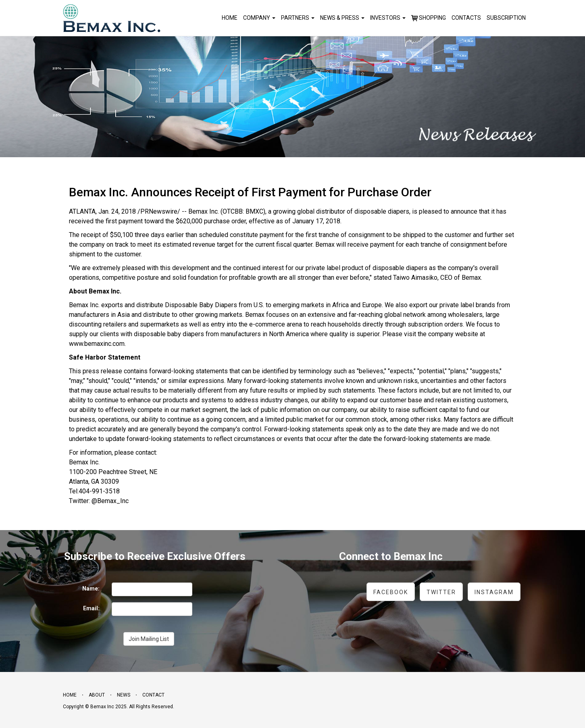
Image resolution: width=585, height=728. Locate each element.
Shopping (429, 18)
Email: (91, 608)
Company (259, 18)
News (124, 695)
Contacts (466, 18)
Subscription (506, 18)
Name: (91, 589)
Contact (153, 695)
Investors (388, 18)
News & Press (342, 18)
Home (230, 18)
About (97, 695)
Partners (298, 18)
